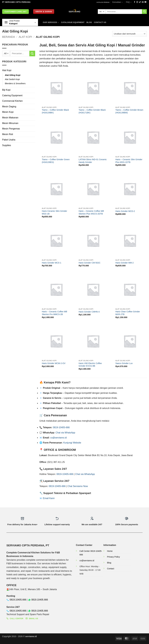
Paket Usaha (9, 140)
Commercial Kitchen (12, 101)
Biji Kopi (6, 90)
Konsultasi (117, 2)
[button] (20, 22)
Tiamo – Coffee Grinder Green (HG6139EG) (56, 161)
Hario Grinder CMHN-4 (89, 312)
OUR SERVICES (51, 22)
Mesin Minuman (10, 123)
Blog (89, 22)
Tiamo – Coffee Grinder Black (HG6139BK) (55, 111)
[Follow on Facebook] (135, 2)
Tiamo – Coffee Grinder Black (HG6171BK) (92, 111)
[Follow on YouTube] (145, 2)
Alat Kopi (25, 37)
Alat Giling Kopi (13, 75)
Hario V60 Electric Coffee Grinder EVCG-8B (90, 365)
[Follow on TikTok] (140, 2)
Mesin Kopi (8, 112)
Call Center (85, 551)
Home (110, 551)
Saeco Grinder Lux (124, 363)
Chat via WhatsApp (65, 433)
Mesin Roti (8, 134)
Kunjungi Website (72, 443)
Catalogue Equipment (73, 22)
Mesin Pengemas (11, 129)
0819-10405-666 (61, 427)
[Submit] (144, 12)
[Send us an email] (143, 2)
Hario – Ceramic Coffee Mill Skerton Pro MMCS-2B (54, 313)
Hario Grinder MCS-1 (52, 263)
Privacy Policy (113, 557)
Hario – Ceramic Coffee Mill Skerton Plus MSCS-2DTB (91, 212)
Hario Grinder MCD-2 (125, 211)
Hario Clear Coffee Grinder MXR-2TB (128, 313)
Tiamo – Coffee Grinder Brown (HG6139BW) (129, 111)
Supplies (7, 145)
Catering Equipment (12, 95)
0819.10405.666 (18, 600)
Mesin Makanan (10, 118)
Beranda (9, 37)
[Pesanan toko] (129, 34)
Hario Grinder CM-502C (89, 263)
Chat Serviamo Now (78, 486)
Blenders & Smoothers (15, 83)
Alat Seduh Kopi (12, 79)
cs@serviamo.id (59, 438)
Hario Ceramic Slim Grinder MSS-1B (54, 212)
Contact (111, 569)
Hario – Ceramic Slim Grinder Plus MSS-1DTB (129, 161)
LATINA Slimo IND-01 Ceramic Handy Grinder (93, 161)
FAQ (129, 2)
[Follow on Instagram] (137, 2)
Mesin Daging (9, 107)
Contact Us (100, 22)
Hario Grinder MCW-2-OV (54, 363)
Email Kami (49, 498)
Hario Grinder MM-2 (125, 263)
